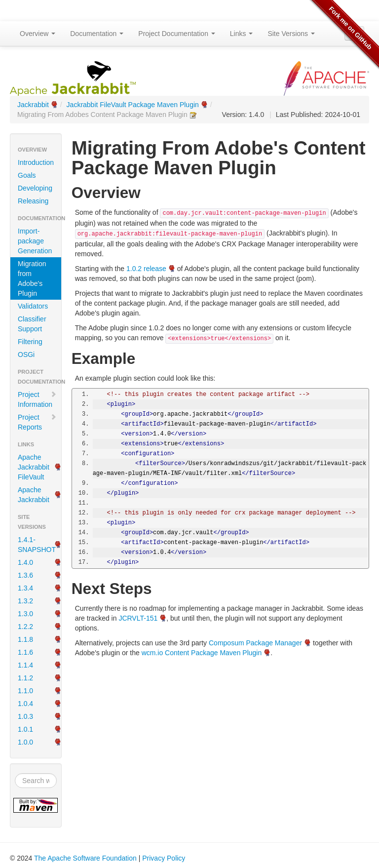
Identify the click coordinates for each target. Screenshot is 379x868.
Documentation (97, 34)
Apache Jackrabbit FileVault (34, 467)
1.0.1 (25, 729)
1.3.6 (25, 575)
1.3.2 (25, 601)
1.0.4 (25, 704)
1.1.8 (25, 639)
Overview (38, 34)
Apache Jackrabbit (34, 495)
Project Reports (37, 422)
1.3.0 (25, 614)
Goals (27, 175)
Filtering (30, 342)
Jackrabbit (33, 105)
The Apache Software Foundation (85, 858)
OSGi (26, 355)
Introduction (36, 162)
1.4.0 (25, 562)
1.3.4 (25, 588)
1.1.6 (25, 652)
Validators (33, 306)
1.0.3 (25, 716)
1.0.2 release (146, 269)
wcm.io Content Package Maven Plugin (202, 653)
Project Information (37, 399)
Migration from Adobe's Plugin (32, 278)
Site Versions (291, 34)
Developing (35, 188)
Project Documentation (177, 34)
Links (242, 34)
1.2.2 (25, 627)
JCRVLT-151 (138, 618)
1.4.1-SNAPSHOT (37, 545)
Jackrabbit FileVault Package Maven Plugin (133, 105)
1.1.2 (25, 678)
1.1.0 (25, 691)
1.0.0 (25, 742)
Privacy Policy (164, 858)
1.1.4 (25, 665)
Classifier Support (32, 324)
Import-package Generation (35, 241)
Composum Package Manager (255, 643)
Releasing (33, 201)
